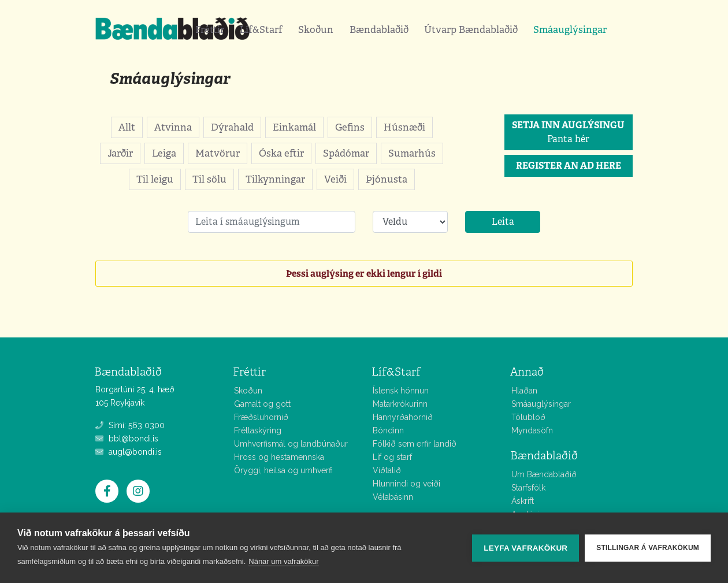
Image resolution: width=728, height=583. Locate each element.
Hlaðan (524, 391)
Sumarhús (412, 153)
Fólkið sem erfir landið (415, 444)
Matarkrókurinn (400, 404)
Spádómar (346, 153)
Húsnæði (404, 127)
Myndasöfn (532, 430)
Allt (127, 127)
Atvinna (173, 127)
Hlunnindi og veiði (406, 484)
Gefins (350, 127)
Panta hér (568, 132)
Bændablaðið (379, 29)
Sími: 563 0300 (130, 425)
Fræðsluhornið (261, 417)
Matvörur (218, 153)
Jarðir (120, 153)
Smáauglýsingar (570, 29)
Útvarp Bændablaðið (471, 29)
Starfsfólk (528, 488)
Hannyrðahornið (403, 417)
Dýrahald (232, 127)
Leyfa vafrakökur (525, 548)
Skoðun (316, 29)
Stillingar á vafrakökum (648, 548)
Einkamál (294, 127)
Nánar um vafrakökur (283, 561)
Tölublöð (528, 417)
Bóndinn (388, 430)
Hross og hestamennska (279, 457)
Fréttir (210, 29)
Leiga (164, 153)
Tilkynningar (275, 179)
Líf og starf (392, 457)
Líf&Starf (261, 29)
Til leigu (155, 179)
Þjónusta (387, 179)
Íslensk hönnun (401, 391)
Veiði (335, 179)
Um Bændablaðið (544, 474)
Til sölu (209, 179)
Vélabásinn (393, 497)
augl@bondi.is (129, 452)
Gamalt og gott (262, 404)
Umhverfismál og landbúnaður (291, 444)
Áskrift (523, 501)
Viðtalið (387, 470)
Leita (503, 222)
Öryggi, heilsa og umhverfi (283, 470)
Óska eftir (281, 153)
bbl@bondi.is (127, 439)
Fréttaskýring (258, 430)
